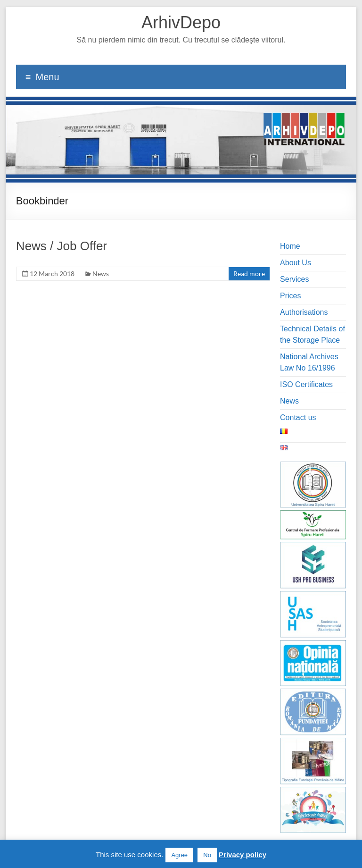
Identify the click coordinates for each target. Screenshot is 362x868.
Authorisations (304, 312)
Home (290, 246)
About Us (296, 263)
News (101, 274)
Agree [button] (179, 855)
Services (294, 279)
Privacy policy (243, 855)
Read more (249, 274)
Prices (290, 296)
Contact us (298, 417)
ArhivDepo (181, 22)
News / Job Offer (62, 246)
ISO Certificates (306, 384)
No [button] (207, 855)
